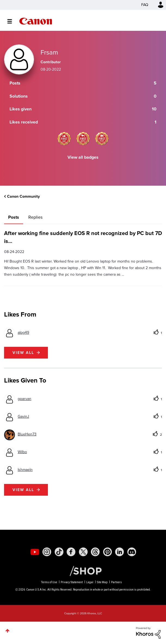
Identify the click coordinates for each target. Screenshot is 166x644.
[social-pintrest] (107, 552)
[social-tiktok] (59, 552)
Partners (116, 582)
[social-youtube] (35, 552)
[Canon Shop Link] (83, 571)
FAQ (145, 5)
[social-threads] (95, 552)
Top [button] (7, 631)
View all (23, 353)
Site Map (102, 582)
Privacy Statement (72, 582)
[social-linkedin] (119, 552)
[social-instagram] (47, 552)
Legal (90, 582)
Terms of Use (49, 582)
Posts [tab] (14, 217)
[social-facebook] (71, 552)
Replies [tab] (35, 217)
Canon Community (36, 21)
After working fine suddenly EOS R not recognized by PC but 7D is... (83, 237)
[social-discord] (132, 552)
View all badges (83, 157)
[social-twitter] (83, 552)
